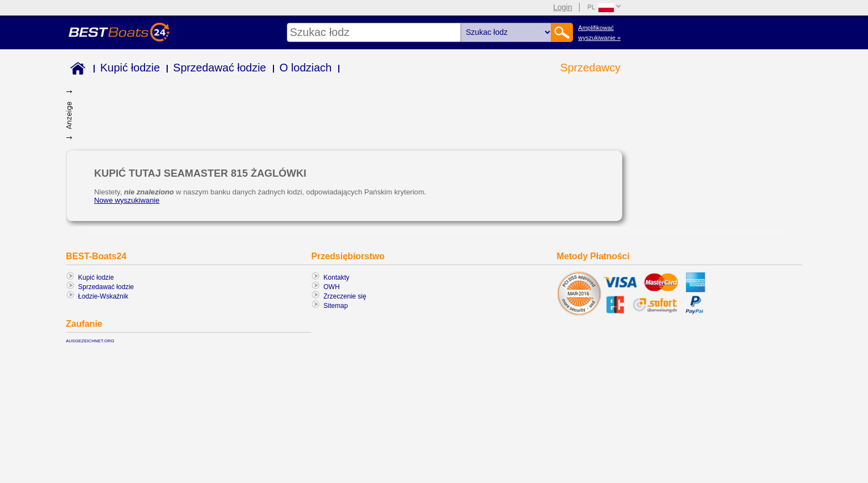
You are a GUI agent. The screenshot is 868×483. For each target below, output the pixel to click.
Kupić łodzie (130, 68)
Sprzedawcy (590, 68)
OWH (331, 287)
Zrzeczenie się (345, 296)
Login (562, 7)
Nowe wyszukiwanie (127, 200)
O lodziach (306, 68)
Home (76, 70)
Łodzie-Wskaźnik (103, 296)
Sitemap (335, 306)
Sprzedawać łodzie (220, 68)
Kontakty (336, 278)
